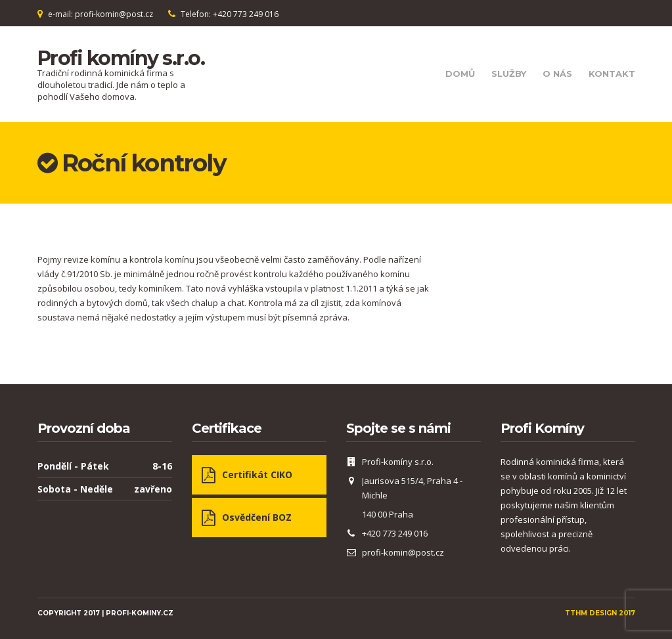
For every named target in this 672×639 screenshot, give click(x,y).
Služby (509, 74)
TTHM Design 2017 (600, 613)
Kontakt (612, 74)
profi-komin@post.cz (403, 552)
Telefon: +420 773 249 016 (230, 14)
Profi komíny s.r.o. (121, 58)
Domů (460, 74)
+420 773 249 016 (395, 533)
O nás (557, 74)
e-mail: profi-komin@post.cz (101, 14)
